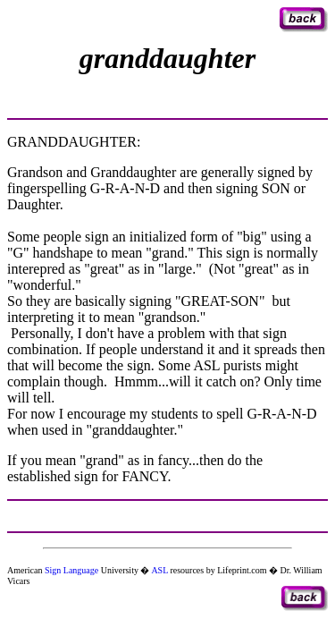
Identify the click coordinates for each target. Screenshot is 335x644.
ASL (159, 570)
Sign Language (71, 570)
